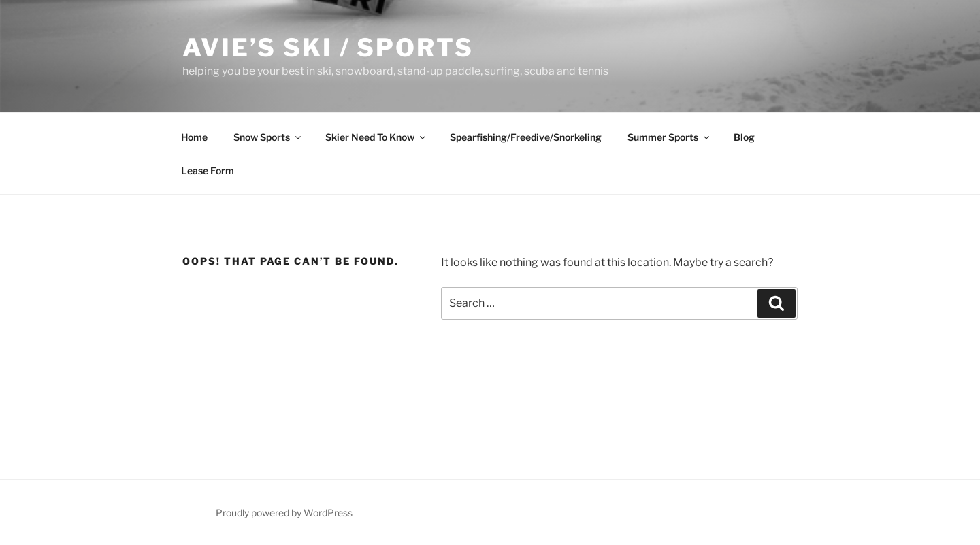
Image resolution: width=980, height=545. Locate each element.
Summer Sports (669, 137)
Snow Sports (268, 137)
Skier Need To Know (376, 137)
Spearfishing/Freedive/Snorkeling (526, 137)
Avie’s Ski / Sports (328, 48)
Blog (744, 137)
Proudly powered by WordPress (284, 513)
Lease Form (208, 170)
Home (194, 137)
